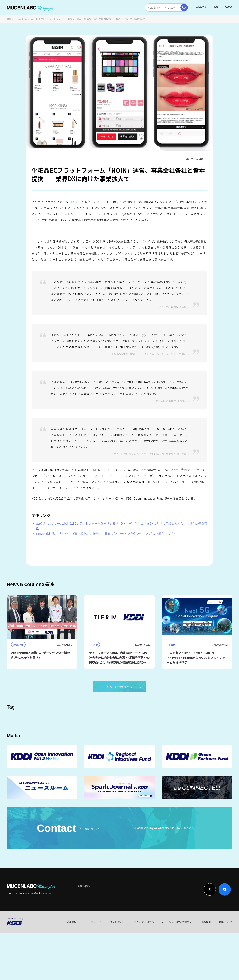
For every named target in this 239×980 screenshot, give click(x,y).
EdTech (166, 740)
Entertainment (151, 730)
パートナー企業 (126, 730)
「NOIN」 (75, 202)
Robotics (35, 740)
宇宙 (222, 730)
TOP (9, 19)
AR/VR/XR (184, 740)
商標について (225, 946)
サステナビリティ (58, 740)
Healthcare (16, 740)
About (226, 6)
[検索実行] (182, 8)
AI (11, 730)
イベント (207, 730)
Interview (83, 917)
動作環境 (206, 946)
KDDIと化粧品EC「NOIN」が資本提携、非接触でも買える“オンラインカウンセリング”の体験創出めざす (106, 534)
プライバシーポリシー (145, 946)
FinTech (190, 730)
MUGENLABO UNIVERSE (89, 740)
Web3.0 (115, 740)
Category (199, 6)
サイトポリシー (118, 946)
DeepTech (172, 730)
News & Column (24, 19)
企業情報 (72, 946)
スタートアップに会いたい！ (35, 730)
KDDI (107, 730)
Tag (213, 6)
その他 (93, 730)
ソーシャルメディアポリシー (179, 946)
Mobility (131, 740)
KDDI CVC (149, 740)
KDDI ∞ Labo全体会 (70, 730)
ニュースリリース (93, 946)
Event (116, 917)
